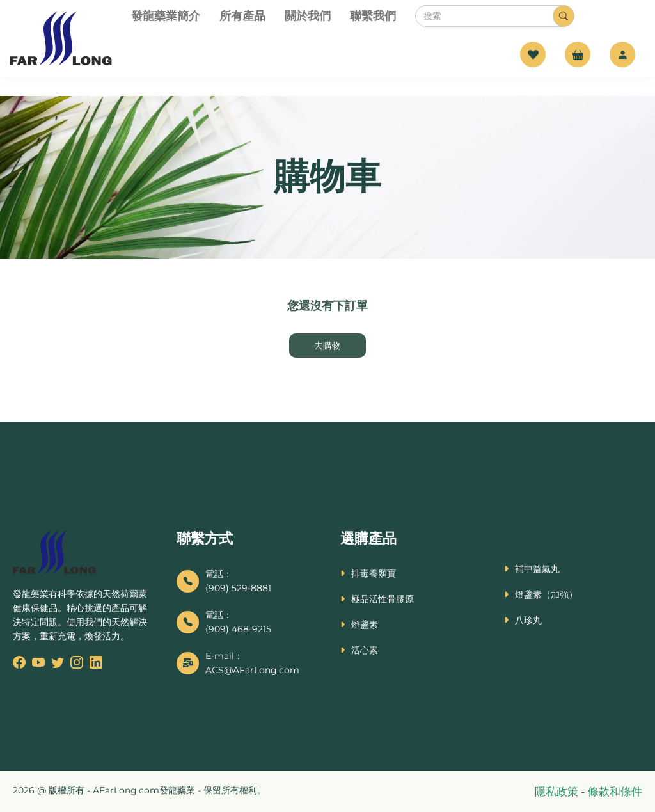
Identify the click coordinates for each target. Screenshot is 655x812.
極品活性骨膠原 (383, 599)
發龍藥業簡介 (166, 16)
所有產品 (242, 16)
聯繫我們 (373, 16)
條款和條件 (615, 792)
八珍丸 (528, 620)
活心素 (365, 650)
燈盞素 (365, 625)
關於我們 (308, 16)
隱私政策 (558, 792)
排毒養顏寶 (374, 573)
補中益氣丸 (537, 569)
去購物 (327, 346)
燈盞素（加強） (546, 594)
